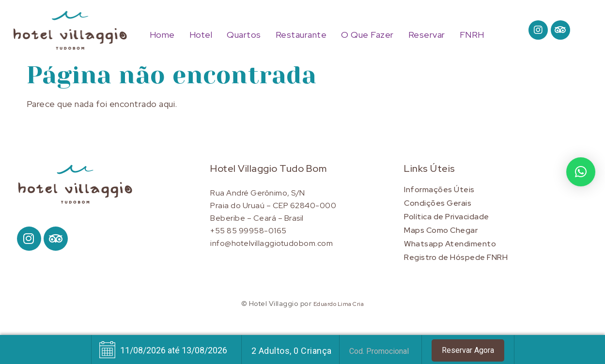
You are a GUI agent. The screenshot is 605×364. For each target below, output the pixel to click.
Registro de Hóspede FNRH (456, 257)
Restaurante (301, 35)
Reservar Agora (468, 350)
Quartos (244, 35)
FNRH (472, 35)
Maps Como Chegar (441, 230)
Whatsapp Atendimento (450, 244)
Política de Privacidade (447, 217)
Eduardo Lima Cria (339, 304)
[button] (581, 172)
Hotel (201, 35)
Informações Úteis (439, 190)
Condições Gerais (438, 203)
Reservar (427, 35)
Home (162, 35)
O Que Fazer (367, 35)
